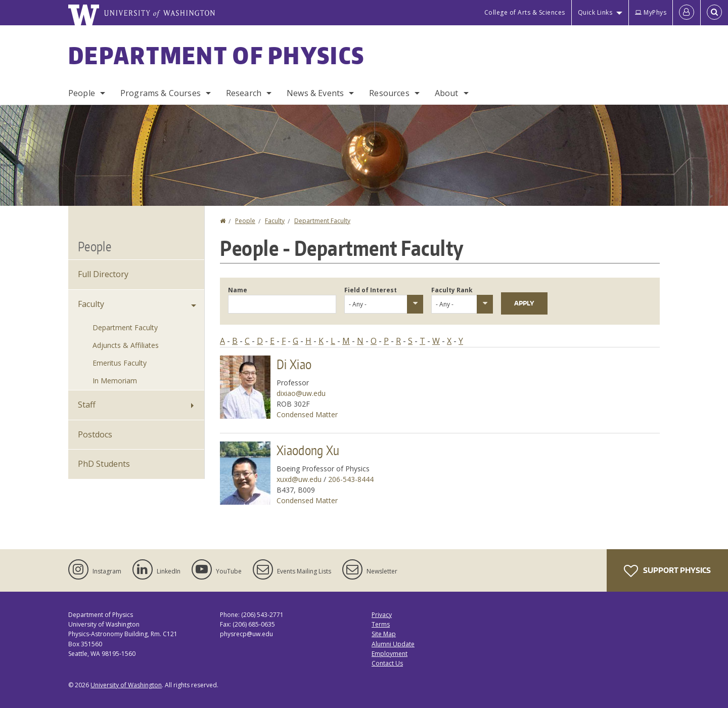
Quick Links (595, 12)
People (82, 93)
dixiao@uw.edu (301, 393)
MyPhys (651, 12)
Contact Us (387, 663)
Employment (390, 654)
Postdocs (95, 434)
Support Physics (667, 571)
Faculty (275, 221)
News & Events (315, 93)
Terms (381, 624)
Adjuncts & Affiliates (126, 345)
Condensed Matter (307, 414)
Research (244, 93)
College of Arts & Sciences (525, 12)
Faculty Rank (452, 290)
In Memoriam (115, 381)
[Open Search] (714, 13)
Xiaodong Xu (308, 450)
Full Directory (103, 274)
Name (238, 290)
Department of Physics (216, 55)
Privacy (382, 615)
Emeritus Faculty (120, 363)
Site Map (384, 634)
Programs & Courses (161, 93)
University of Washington (126, 685)
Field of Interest (371, 290)
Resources (389, 93)
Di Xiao (294, 364)
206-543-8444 (351, 479)
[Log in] (687, 13)
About (447, 93)
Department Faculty (322, 221)
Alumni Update (393, 644)
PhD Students (104, 464)
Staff (87, 405)
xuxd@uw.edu (299, 479)
